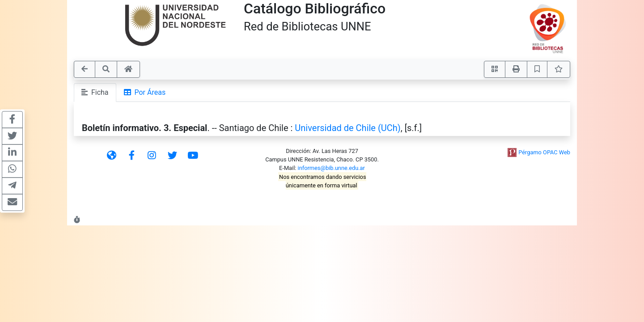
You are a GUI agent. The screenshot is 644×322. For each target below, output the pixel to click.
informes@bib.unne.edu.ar (331, 168)
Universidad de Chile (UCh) (347, 128)
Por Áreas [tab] (145, 92)
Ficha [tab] (95, 92)
